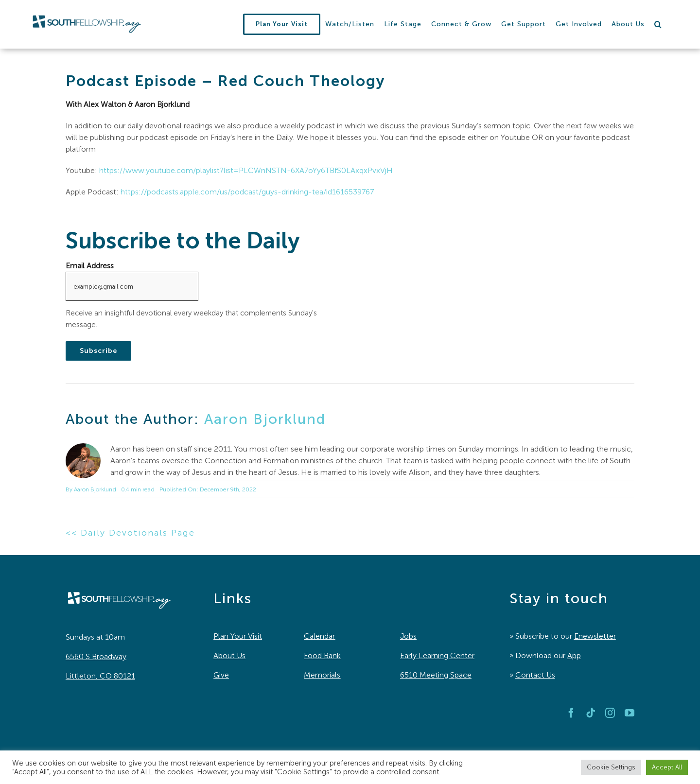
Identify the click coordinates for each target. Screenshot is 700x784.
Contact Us (535, 675)
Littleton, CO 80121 (100, 676)
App (574, 655)
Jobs (408, 636)
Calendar (319, 636)
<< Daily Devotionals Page (130, 533)
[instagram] (610, 713)
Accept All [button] (667, 767)
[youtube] (630, 713)
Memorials (322, 675)
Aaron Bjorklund (265, 419)
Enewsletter (595, 636)
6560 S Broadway (96, 656)
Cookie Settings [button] (611, 767)
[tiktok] (591, 713)
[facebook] (571, 713)
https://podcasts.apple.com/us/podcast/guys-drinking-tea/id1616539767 (247, 192)
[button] (658, 24)
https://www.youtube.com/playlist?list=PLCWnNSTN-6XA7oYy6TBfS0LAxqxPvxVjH (246, 170)
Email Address (90, 266)
